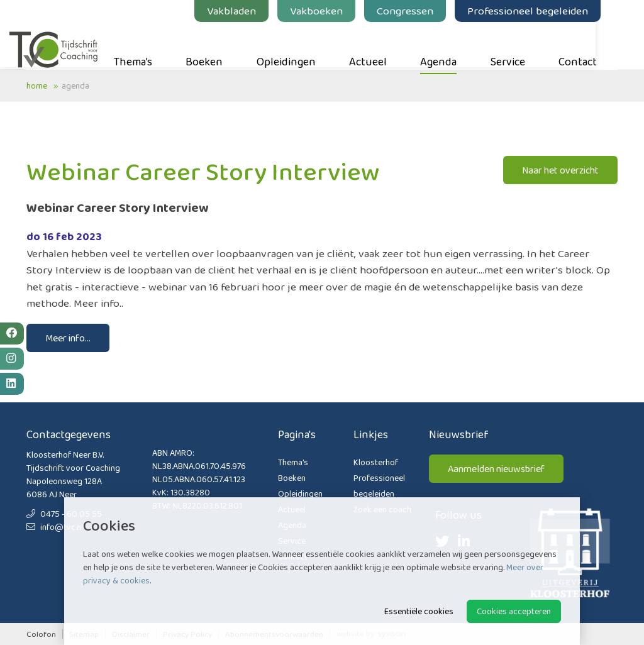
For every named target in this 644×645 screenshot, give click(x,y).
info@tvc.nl (55, 527)
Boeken (221, 45)
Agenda (455, 45)
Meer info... (68, 338)
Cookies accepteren (514, 611)
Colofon (41, 634)
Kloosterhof (376, 462)
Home (37, 85)
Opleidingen (303, 45)
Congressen (422, 11)
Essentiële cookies (419, 611)
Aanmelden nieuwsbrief (496, 469)
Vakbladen (248, 11)
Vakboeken (333, 11)
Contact (595, 45)
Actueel (385, 45)
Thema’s (150, 45)
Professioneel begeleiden (545, 11)
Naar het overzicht (560, 170)
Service (525, 45)
